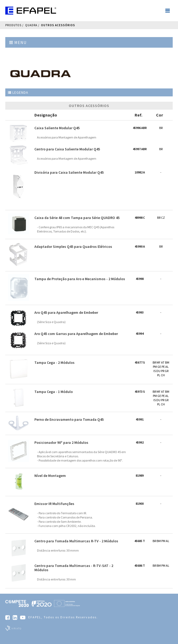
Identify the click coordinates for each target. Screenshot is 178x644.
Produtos (13, 25)
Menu (18, 42)
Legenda (18, 92)
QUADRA (31, 25)
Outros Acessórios (58, 25)
